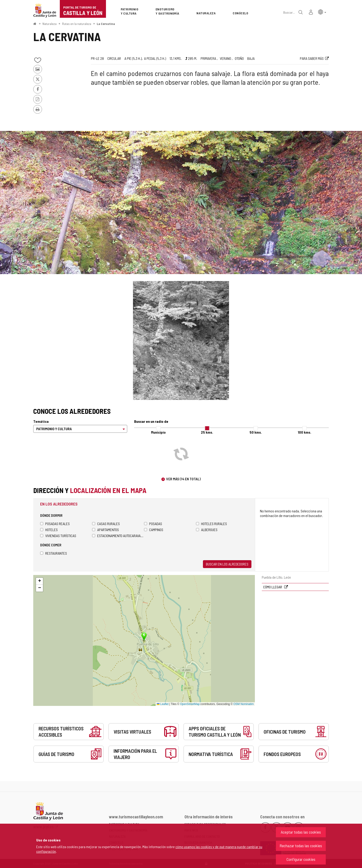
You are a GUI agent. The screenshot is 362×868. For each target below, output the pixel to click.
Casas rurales (106, 524)
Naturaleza (50, 24)
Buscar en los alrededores (227, 564)
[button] (322, 12)
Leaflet (163, 704)
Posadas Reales (55, 524)
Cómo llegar (273, 587)
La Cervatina (106, 24)
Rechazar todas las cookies (301, 846)
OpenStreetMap (190, 704)
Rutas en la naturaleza (77, 24)
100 (305, 432)
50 (256, 432)
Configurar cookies (301, 859)
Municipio (158, 432)
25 (207, 432)
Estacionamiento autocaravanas (118, 536)
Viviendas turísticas (58, 536)
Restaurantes (54, 553)
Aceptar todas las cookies (301, 832)
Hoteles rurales (211, 524)
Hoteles (49, 530)
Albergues (207, 530)
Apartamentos (106, 530)
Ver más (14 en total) (183, 479)
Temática (41, 421)
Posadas (153, 524)
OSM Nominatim (244, 704)
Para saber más (312, 58)
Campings (154, 530)
